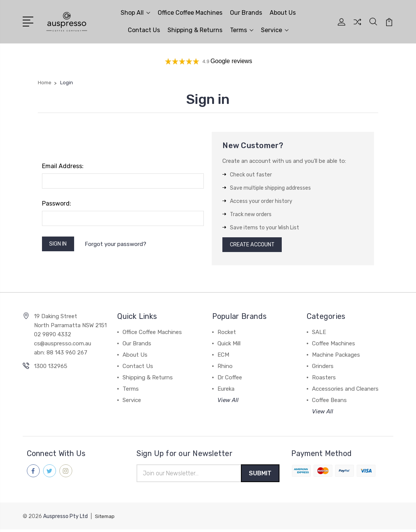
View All (228, 402)
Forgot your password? (120, 245)
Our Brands (246, 13)
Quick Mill (229, 345)
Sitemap (106, 519)
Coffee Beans (329, 402)
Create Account (255, 246)
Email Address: (63, 166)
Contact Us (144, 30)
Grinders (323, 368)
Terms (242, 30)
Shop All (135, 13)
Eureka (226, 391)
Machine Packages (336, 357)
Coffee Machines (334, 345)
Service (275, 30)
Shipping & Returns (195, 30)
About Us (283, 13)
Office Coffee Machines (190, 13)
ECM (223, 357)
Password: (57, 203)
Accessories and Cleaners (345, 391)
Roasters (324, 379)
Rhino (225, 368)
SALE (319, 334)
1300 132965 (51, 368)
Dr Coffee (230, 379)
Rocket (227, 334)
